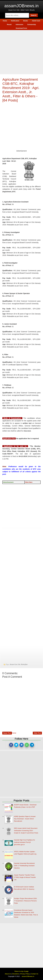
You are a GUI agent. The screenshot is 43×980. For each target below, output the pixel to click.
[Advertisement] (21, 52)
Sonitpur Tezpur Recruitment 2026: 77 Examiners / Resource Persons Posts (26, 901)
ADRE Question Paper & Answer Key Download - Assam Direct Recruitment (25, 819)
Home (14, 733)
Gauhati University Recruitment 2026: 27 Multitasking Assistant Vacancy (24, 866)
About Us (8, 974)
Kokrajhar (24, 664)
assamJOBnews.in (21, 6)
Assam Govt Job (15, 664)
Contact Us (35, 974)
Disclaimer (16, 974)
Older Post (37, 733)
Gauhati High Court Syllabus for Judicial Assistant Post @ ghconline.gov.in (24, 842)
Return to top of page (21, 971)
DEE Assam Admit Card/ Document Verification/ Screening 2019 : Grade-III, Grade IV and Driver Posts (26, 831)
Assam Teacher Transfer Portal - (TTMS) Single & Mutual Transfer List (25, 877)
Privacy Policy (25, 974)
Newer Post (7, 733)
